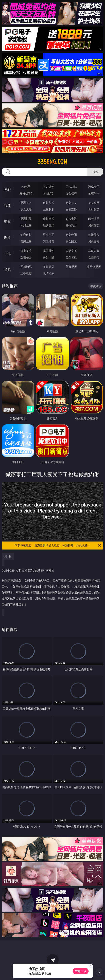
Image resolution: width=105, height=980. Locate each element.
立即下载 (81, 971)
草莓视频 (71, 267)
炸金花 (49, 193)
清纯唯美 (49, 241)
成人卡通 (71, 219)
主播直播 (71, 209)
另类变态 (94, 225)
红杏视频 (26, 273)
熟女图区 (71, 241)
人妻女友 (71, 251)
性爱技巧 (94, 257)
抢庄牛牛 (94, 193)
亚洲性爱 (26, 219)
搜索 (95, 172)
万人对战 (71, 187)
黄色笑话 (71, 257)
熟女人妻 (26, 209)
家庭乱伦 (49, 251)
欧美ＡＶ (71, 203)
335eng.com (52, 162)
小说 (7, 253)
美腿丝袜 (26, 241)
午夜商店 (49, 267)
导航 (7, 269)
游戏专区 (94, 187)
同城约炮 (26, 267)
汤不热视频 (94, 267)
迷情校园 (26, 257)
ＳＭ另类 (94, 209)
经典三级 (49, 225)
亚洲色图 (49, 235)
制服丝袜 (26, 225)
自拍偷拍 (49, 203)
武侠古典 (94, 251)
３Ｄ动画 (94, 203)
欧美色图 (71, 235)
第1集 (8, 556)
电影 (7, 221)
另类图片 (94, 241)
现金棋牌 (71, 193)
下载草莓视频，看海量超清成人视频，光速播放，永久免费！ (58, 546)
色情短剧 (49, 273)
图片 (7, 237)
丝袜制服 (49, 209)
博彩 (7, 189)
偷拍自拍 (49, 219)
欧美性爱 (94, 219)
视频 (7, 205)
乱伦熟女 (71, 225)
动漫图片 (94, 235)
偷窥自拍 (26, 235)
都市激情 (26, 251)
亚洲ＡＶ (26, 203)
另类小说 (49, 257)
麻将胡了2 (26, 193)
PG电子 (26, 187)
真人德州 (49, 187)
